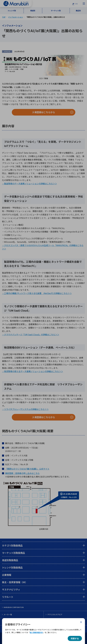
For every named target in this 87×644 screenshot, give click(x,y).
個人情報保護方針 (36, 632)
